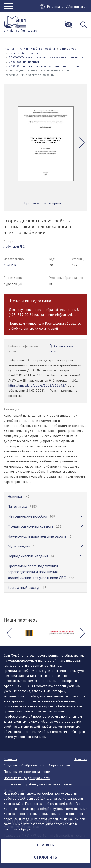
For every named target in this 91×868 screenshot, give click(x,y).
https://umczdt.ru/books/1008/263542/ (37, 385)
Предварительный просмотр (45, 203)
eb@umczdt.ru (26, 31)
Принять (45, 845)
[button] (82, 142)
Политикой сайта (53, 814)
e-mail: (8, 31)
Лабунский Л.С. (14, 246)
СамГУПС (10, 265)
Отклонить (45, 857)
